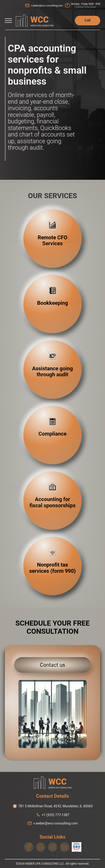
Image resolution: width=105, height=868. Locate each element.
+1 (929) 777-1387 (56, 815)
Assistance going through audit (52, 371)
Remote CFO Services (53, 240)
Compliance (52, 434)
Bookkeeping (52, 303)
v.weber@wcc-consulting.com (47, 6)
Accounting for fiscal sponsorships (52, 502)
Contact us (53, 665)
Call (88, 20)
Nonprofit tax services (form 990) (52, 568)
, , (56, 806)
